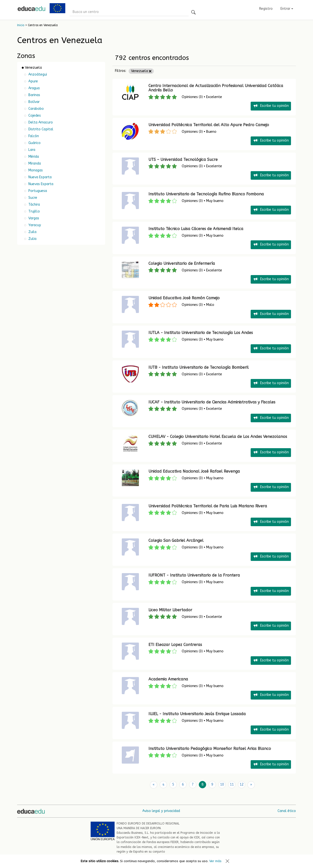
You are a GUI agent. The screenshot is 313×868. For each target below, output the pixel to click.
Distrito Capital (40, 129)
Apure (33, 81)
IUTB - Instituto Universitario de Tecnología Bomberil (199, 367)
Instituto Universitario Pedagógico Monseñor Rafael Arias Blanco (210, 749)
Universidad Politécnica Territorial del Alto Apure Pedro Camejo (209, 125)
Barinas (34, 95)
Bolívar (34, 102)
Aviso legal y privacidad (161, 811)
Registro (266, 9)
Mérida (33, 157)
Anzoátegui (37, 74)
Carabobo (36, 109)
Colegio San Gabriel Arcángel (176, 540)
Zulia (32, 239)
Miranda (34, 163)
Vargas (33, 218)
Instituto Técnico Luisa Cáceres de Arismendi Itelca (196, 229)
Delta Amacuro (40, 122)
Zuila (32, 232)
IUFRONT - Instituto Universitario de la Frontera (194, 575)
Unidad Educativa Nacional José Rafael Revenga (194, 471)
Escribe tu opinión (271, 106)
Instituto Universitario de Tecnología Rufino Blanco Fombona (206, 194)
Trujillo (34, 211)
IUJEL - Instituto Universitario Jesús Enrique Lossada (197, 714)
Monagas (35, 170)
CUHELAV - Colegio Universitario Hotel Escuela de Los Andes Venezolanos (218, 437)
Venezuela (141, 71)
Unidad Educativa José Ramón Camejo (184, 298)
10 (222, 785)
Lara (31, 150)
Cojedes (34, 116)
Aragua (34, 88)
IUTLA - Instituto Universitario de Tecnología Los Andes (201, 333)
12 (242, 785)
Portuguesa (37, 191)
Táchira (34, 205)
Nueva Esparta (39, 177)
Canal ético (287, 811)
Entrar (287, 9)
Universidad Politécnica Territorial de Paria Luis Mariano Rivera (208, 506)
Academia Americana (168, 679)
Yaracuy (34, 225)
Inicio (21, 25)
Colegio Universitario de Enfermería (182, 263)
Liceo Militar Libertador (170, 610)
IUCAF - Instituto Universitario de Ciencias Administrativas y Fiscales (212, 402)
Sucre (32, 198)
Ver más (215, 861)
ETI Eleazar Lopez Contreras (175, 645)
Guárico (34, 143)
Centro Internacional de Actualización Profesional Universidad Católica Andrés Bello (216, 88)
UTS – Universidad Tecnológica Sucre (183, 160)
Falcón (33, 136)
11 (232, 785)
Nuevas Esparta (40, 184)
